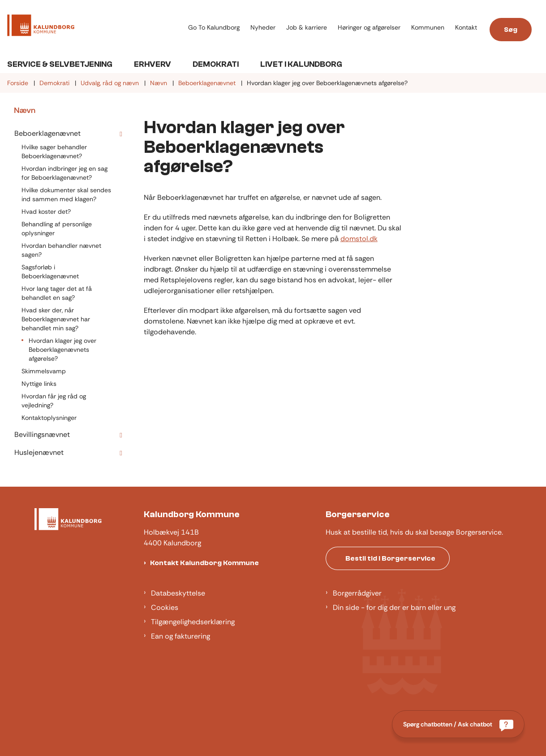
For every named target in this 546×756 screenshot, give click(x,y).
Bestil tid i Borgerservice (390, 558)
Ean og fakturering (181, 636)
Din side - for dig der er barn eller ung (394, 607)
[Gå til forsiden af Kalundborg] (37, 27)
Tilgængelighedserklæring (193, 622)
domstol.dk (359, 239)
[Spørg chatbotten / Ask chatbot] (458, 724)
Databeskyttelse (178, 593)
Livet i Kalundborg (301, 64)
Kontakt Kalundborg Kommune (204, 563)
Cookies (165, 607)
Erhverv (153, 64)
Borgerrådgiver (357, 593)
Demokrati (216, 64)
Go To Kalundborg (214, 28)
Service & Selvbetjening (60, 64)
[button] (118, 134)
